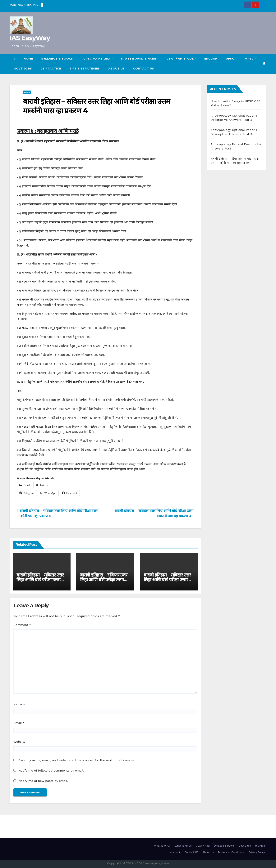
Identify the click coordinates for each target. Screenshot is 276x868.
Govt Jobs (23, 69)
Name (19, 704)
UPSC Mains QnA (97, 59)
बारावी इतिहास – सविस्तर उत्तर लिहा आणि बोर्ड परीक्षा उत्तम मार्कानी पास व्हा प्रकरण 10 (167, 580)
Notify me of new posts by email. (43, 781)
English (211, 59)
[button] (264, 63)
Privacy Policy (257, 852)
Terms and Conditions (231, 852)
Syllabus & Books (224, 846)
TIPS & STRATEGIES (85, 69)
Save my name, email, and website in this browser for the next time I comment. (78, 760)
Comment (22, 625)
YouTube (260, 846)
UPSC (230, 59)
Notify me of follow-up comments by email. (51, 770)
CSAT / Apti (203, 846)
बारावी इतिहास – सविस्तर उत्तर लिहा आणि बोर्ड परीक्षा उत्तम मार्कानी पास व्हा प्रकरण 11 (104, 580)
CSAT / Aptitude (181, 59)
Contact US (144, 69)
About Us (117, 69)
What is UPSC (162, 846)
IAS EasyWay (30, 38)
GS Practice (51, 69)
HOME (28, 59)
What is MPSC (183, 846)
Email (19, 723)
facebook (175, 852)
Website (19, 742)
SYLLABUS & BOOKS (58, 59)
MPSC (250, 59)
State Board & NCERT (140, 59)
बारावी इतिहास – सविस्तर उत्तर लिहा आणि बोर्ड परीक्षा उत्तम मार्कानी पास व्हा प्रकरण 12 (40, 580)
